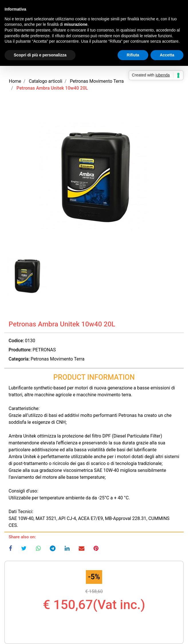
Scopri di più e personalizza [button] (40, 55)
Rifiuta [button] (133, 55)
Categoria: (19, 359)
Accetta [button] (167, 55)
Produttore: (20, 350)
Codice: (16, 341)
